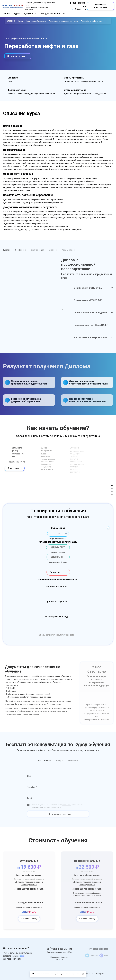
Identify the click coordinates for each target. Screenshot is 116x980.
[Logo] (13, 6)
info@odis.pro (80, 9)
